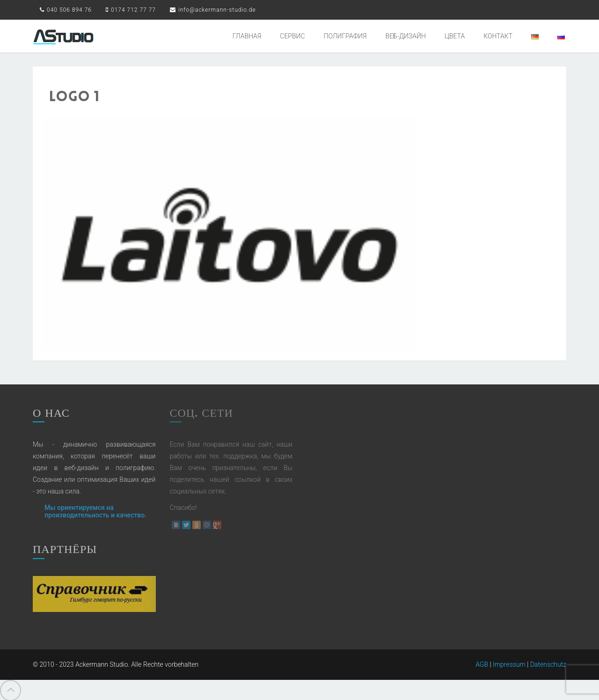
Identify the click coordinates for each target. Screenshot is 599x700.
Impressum (509, 663)
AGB (482, 663)
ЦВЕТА (455, 36)
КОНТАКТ (498, 36)
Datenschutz (548, 663)
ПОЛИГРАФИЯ (345, 36)
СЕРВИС (292, 36)
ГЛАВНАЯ (247, 36)
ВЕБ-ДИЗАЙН (406, 36)
